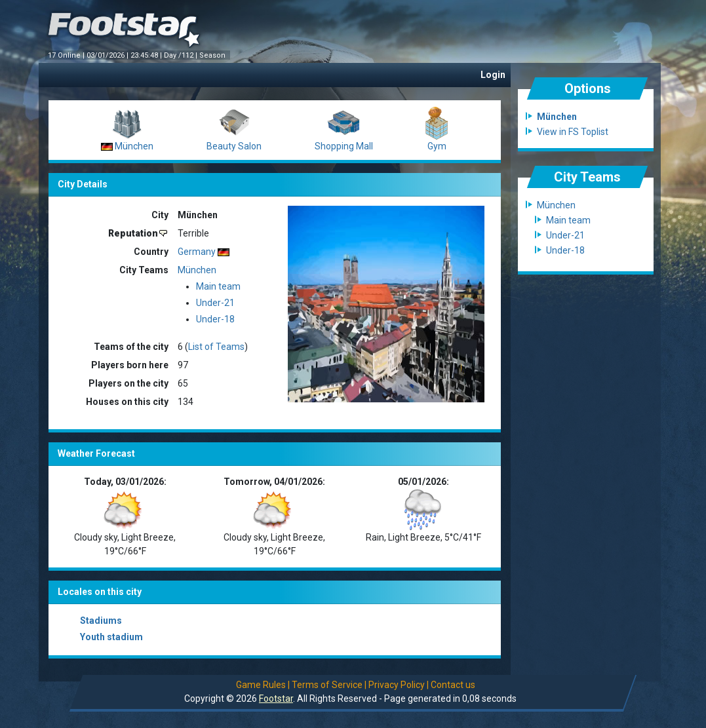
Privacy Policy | (399, 685)
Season (213, 55)
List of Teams (216, 347)
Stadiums (101, 621)
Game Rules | (263, 685)
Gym (437, 146)
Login (493, 75)
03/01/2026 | (108, 55)
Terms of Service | (329, 685)
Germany (197, 252)
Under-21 (215, 303)
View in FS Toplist (573, 132)
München (134, 146)
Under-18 (215, 319)
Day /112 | (182, 55)
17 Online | (67, 55)
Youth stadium (111, 637)
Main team (218, 286)
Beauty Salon (234, 146)
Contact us (453, 685)
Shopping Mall (344, 146)
